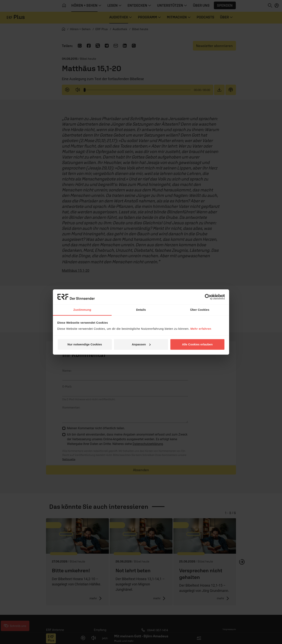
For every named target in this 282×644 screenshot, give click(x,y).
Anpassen (141, 344)
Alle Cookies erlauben (197, 344)
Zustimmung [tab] (82, 310)
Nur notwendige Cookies (85, 344)
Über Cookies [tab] (200, 310)
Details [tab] (141, 310)
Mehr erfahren (201, 329)
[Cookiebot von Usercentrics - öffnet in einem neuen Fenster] (208, 297)
